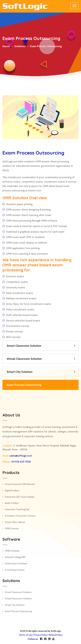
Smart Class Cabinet (15, 522)
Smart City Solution (20, 372)
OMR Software (12, 551)
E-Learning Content (15, 570)
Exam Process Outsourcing (24, 385)
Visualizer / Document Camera (20, 516)
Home (6, 46)
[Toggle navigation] (75, 6)
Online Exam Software (16, 563)
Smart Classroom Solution (24, 346)
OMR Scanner (12, 528)
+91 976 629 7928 (20, 462)
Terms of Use (26, 635)
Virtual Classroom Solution (24, 359)
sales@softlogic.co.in (21, 456)
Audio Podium (12, 503)
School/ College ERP (15, 557)
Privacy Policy (41, 635)
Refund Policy (56, 635)
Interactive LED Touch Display (20, 497)
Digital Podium (12, 490)
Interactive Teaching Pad (17, 509)
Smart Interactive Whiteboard (20, 484)
